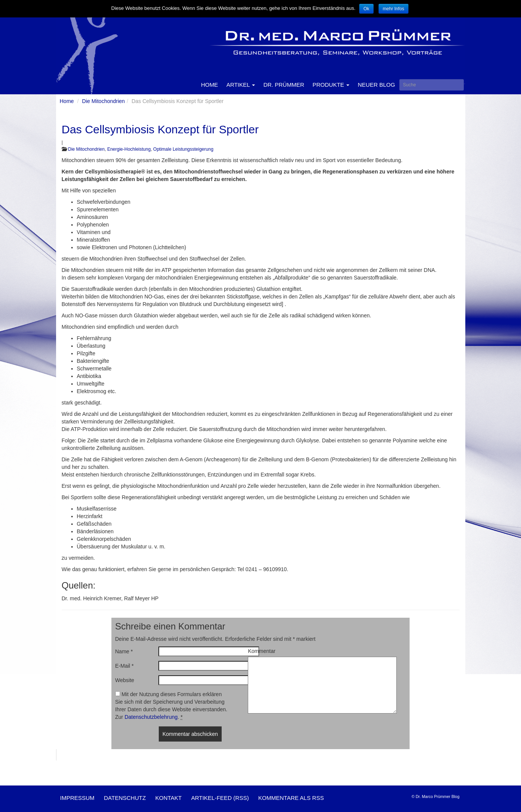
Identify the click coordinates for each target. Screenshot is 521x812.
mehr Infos (393, 9)
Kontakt (169, 798)
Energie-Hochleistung (129, 149)
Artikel (241, 85)
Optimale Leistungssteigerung (183, 149)
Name (124, 651)
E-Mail (124, 666)
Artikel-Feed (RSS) (220, 798)
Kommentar (261, 651)
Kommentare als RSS (291, 798)
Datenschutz (125, 798)
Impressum (77, 798)
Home (209, 85)
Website (125, 680)
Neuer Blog (376, 85)
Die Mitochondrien (104, 101)
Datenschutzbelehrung (151, 717)
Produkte (331, 85)
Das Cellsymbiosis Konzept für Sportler (160, 129)
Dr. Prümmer (284, 85)
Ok (366, 9)
